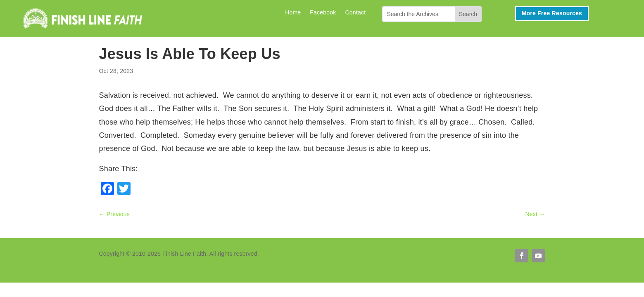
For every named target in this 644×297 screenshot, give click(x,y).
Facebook (323, 13)
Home (293, 13)
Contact (356, 13)
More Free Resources (552, 13)
